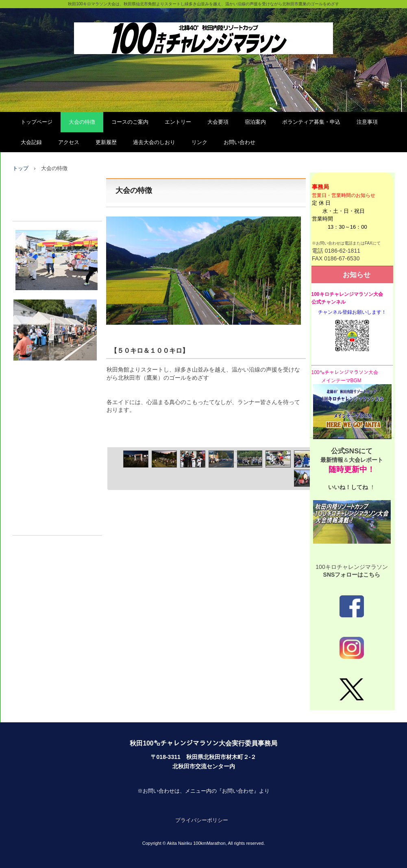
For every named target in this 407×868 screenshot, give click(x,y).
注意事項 (367, 122)
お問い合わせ (239, 142)
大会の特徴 (82, 122)
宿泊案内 (255, 122)
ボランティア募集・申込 (311, 122)
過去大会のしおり (154, 142)
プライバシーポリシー (202, 820)
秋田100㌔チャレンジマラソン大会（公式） (203, 30)
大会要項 (218, 122)
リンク (199, 142)
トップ (21, 168)
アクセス (69, 142)
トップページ (37, 122)
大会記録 (31, 142)
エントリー (178, 122)
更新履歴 (106, 142)
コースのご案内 (130, 122)
